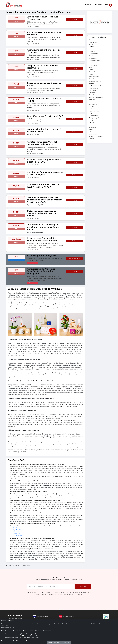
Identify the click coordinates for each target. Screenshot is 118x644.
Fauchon (92, 122)
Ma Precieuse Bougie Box (96, 135)
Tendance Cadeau (94, 87)
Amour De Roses (94, 76)
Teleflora (91, 73)
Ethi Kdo (91, 119)
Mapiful (91, 129)
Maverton (92, 138)
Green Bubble (93, 133)
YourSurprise (17, 527)
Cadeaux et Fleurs (15, 564)
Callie (91, 112)
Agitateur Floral (18, 529)
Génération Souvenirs (95, 80)
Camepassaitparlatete (95, 117)
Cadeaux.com (17, 535)
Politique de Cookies (8, 628)
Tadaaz (91, 69)
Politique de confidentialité (15, 618)
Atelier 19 (92, 78)
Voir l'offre (75, 19)
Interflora (16, 531)
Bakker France (93, 103)
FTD (90, 131)
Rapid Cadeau (93, 64)
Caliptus (91, 106)
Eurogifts (92, 62)
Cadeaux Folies (93, 53)
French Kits (92, 92)
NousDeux (92, 99)
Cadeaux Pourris (94, 71)
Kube (91, 66)
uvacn (91, 101)
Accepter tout (66, 642)
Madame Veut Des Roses (96, 96)
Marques (88, 4)
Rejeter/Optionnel (54, 642)
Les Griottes (92, 89)
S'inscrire (83, 586)
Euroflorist (16, 533)
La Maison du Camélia (95, 85)
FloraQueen (27, 564)
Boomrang (92, 108)
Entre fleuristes (93, 55)
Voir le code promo (75, 258)
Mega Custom (93, 140)
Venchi (91, 124)
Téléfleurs (92, 46)
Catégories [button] (97, 4)
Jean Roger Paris (94, 110)
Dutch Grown (93, 94)
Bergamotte (92, 126)
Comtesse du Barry (94, 60)
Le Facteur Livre (94, 115)
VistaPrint (92, 48)
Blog (106, 4)
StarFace (91, 83)
